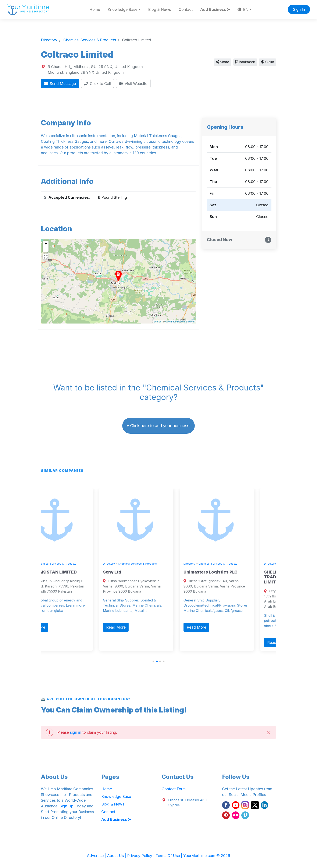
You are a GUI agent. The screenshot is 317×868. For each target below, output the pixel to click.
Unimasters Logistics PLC (230, 572)
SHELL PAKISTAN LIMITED (69, 572)
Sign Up (67, 806)
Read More (55, 627)
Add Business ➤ (215, 9)
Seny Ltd (132, 572)
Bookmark (245, 62)
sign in (76, 732)
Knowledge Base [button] (122, 9)
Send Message (60, 84)
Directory (48, 564)
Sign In (299, 9)
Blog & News (160, 9)
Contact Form (174, 789)
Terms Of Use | (169, 856)
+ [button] (46, 244)
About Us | (117, 856)
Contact (186, 9)
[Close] (269, 732)
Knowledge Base (116, 796)
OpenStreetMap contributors (180, 322)
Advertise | (97, 856)
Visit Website (133, 84)
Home (95, 9)
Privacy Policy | (141, 856)
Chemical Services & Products (76, 564)
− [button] (46, 249)
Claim (268, 62)
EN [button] (243, 9)
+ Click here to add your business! (158, 426)
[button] (153, 661)
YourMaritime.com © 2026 (207, 856)
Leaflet (158, 322)
